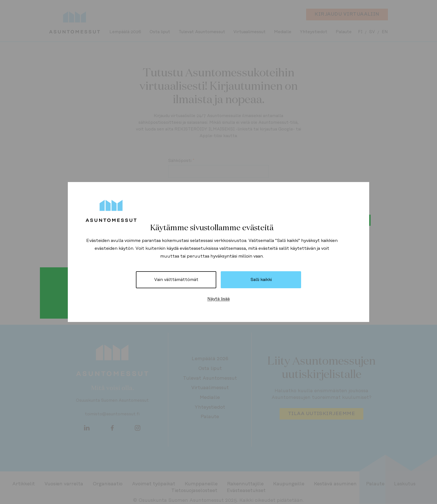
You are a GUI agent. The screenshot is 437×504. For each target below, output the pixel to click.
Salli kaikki (261, 280)
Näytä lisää (218, 299)
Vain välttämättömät (176, 280)
